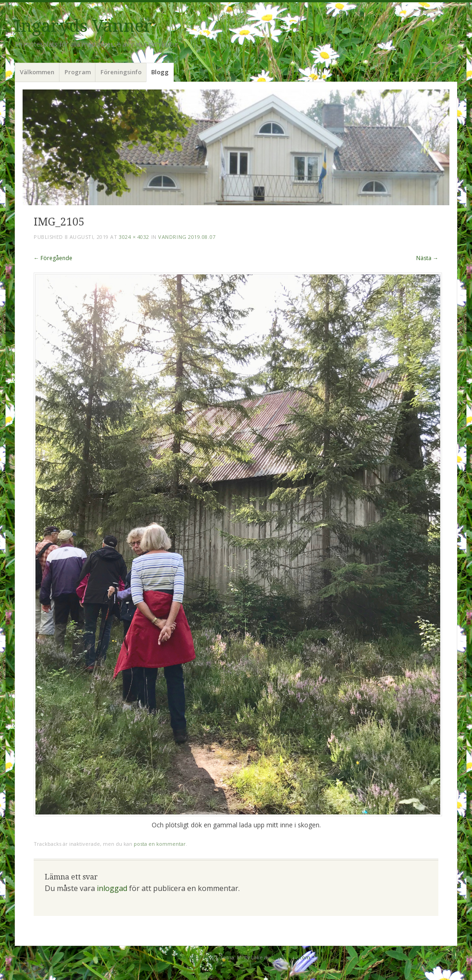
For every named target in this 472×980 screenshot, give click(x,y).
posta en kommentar (160, 844)
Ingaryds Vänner (83, 26)
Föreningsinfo (121, 72)
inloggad (112, 888)
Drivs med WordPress (187, 957)
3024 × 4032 (134, 237)
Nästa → (427, 258)
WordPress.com (291, 957)
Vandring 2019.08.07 (187, 237)
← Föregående (53, 258)
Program (78, 72)
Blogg (160, 72)
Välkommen (37, 72)
